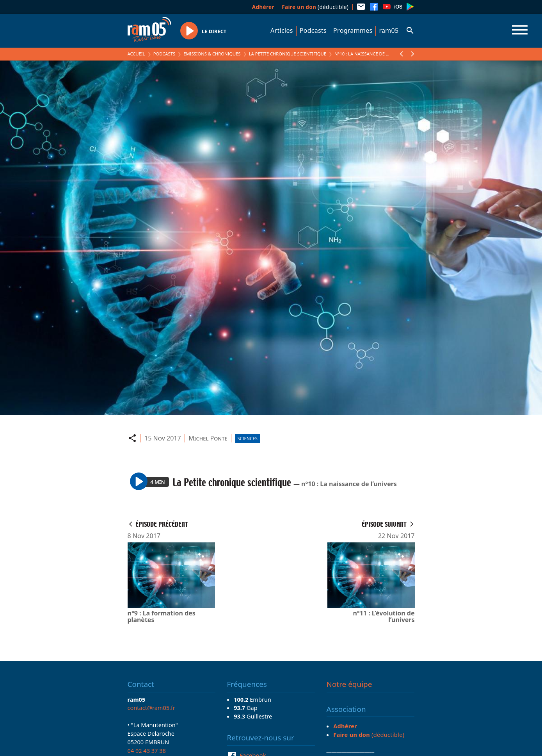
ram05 (389, 30)
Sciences (248, 438)
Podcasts (313, 30)
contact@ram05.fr (152, 708)
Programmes (353, 30)
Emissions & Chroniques (212, 54)
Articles (282, 30)
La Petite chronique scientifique (288, 54)
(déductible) (315, 7)
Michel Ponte (208, 438)
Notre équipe (349, 684)
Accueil (136, 54)
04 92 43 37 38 (147, 751)
